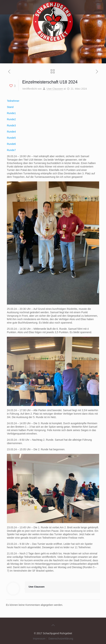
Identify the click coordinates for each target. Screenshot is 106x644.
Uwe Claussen (55, 89)
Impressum (39, 639)
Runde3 (11, 125)
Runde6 (11, 144)
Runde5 (11, 138)
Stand (10, 107)
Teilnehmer (13, 101)
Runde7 (11, 150)
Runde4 (11, 132)
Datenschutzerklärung (61, 639)
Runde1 (11, 113)
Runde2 (11, 119)
